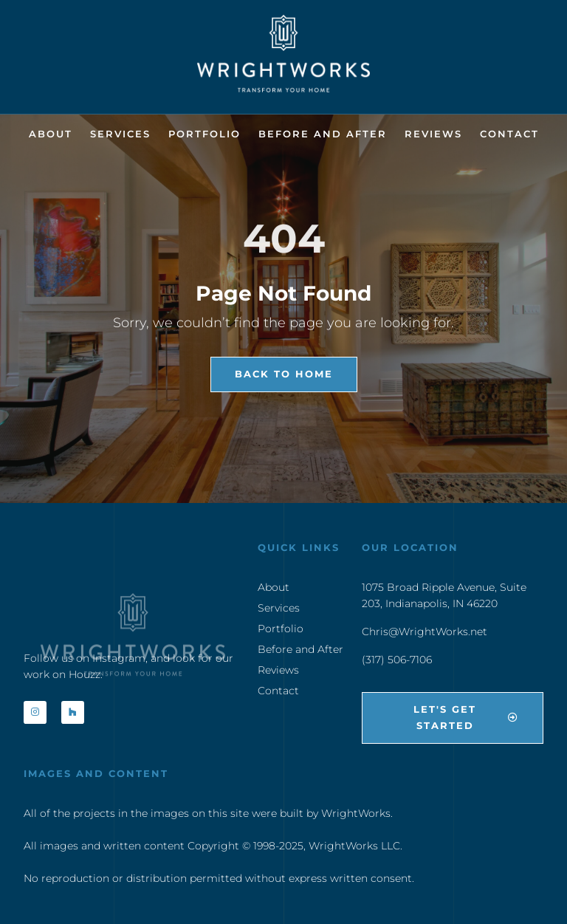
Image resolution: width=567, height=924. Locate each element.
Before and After (323, 134)
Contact (509, 134)
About (51, 134)
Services (120, 134)
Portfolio (205, 134)
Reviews (433, 134)
